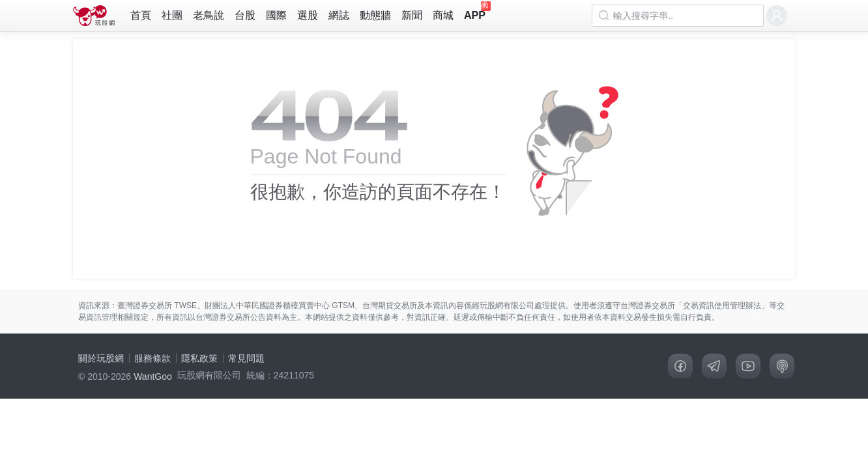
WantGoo (153, 377)
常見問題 (246, 358)
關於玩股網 (101, 358)
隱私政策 (199, 358)
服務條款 (152, 358)
